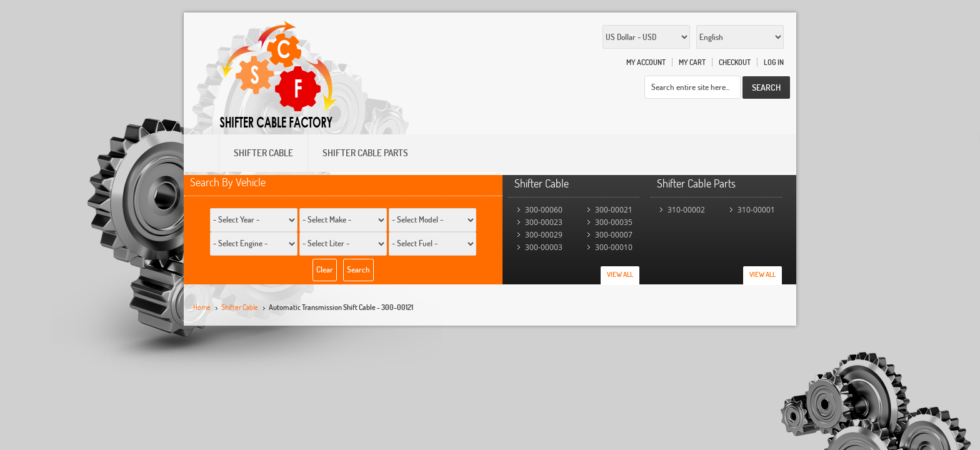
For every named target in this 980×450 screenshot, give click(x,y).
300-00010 (614, 247)
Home (202, 307)
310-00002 (686, 210)
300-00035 (614, 222)
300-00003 (544, 247)
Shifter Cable (240, 307)
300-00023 (544, 222)
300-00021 (614, 210)
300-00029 (544, 235)
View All (620, 274)
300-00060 (544, 210)
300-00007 (614, 235)
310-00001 (756, 210)
